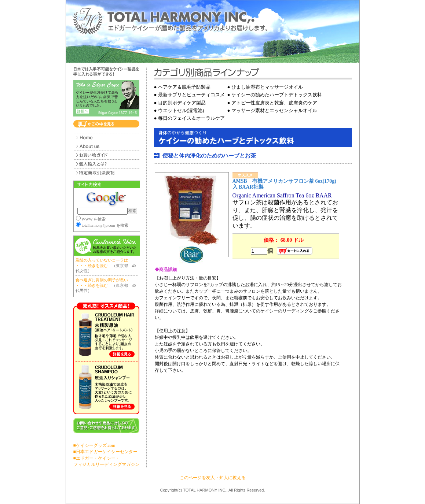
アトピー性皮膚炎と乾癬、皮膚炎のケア (274, 103)
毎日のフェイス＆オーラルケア (191, 118)
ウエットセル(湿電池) (181, 110)
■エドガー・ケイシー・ (97, 458)
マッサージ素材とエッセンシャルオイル (274, 110)
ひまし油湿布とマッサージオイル (267, 87)
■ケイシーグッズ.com (94, 445)
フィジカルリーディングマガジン (106, 464)
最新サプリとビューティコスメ (191, 95)
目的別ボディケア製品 (182, 103)
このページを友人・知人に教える (213, 478)
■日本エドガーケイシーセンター (105, 452)
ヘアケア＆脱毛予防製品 (184, 87)
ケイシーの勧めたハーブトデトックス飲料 (277, 95)
